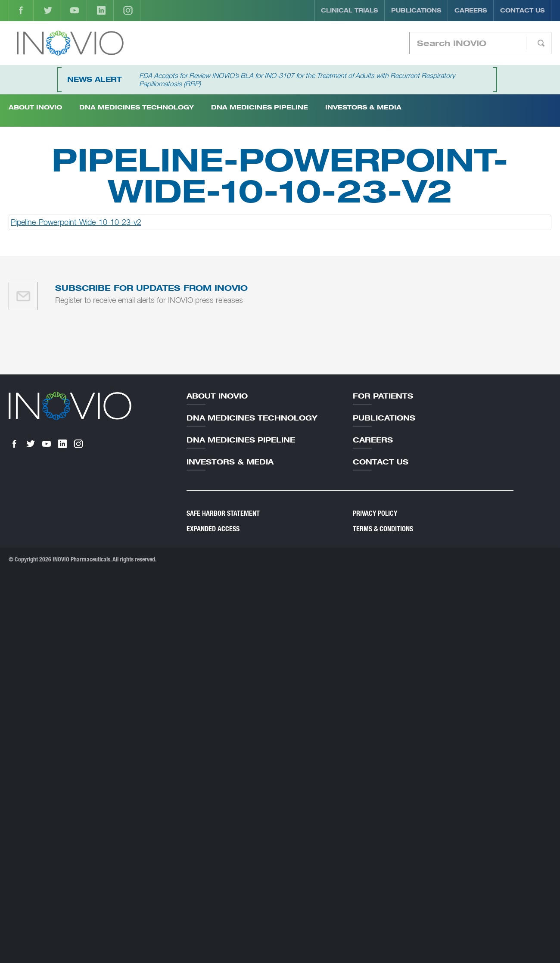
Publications (416, 10)
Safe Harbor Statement (223, 513)
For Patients (383, 396)
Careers (471, 10)
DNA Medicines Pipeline (260, 107)
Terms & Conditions (383, 529)
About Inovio (217, 396)
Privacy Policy (375, 513)
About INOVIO (35, 107)
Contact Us (523, 10)
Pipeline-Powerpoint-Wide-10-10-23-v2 (76, 222)
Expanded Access (213, 529)
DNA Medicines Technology (137, 107)
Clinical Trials (350, 10)
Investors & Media (363, 107)
